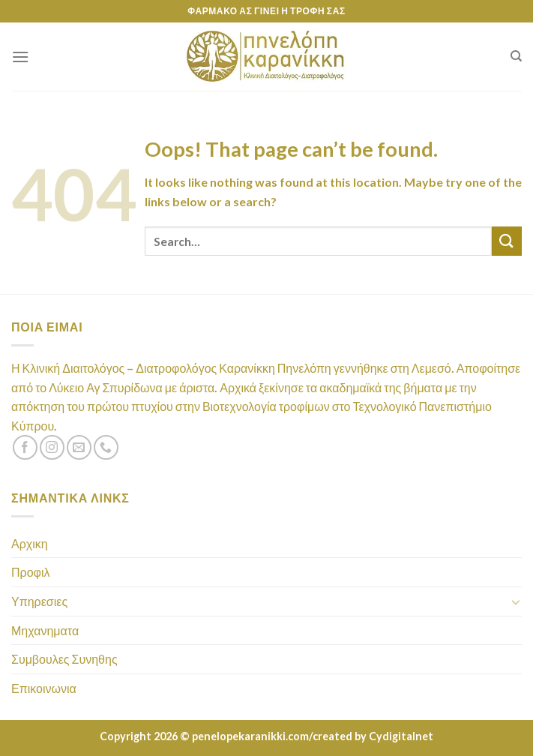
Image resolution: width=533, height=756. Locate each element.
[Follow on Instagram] (52, 447)
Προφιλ (30, 572)
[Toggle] (516, 601)
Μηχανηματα (45, 630)
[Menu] (20, 57)
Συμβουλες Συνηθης (64, 659)
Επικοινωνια (44, 688)
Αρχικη (30, 543)
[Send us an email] (79, 447)
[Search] (516, 56)
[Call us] (106, 447)
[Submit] (507, 241)
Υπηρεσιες (39, 601)
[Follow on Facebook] (25, 447)
